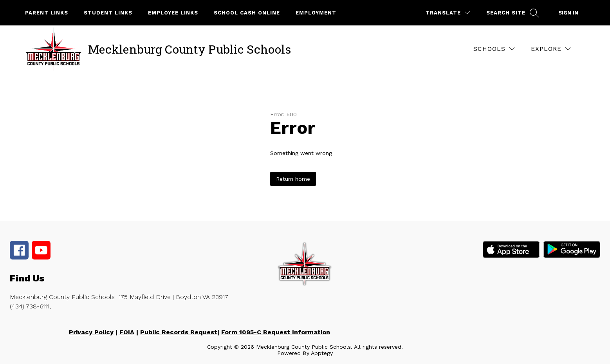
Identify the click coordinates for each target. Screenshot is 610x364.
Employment (316, 13)
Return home (293, 179)
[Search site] (512, 13)
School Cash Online (247, 13)
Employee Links (173, 13)
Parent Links (47, 13)
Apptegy (322, 353)
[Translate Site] (448, 13)
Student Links (108, 13)
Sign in (568, 13)
